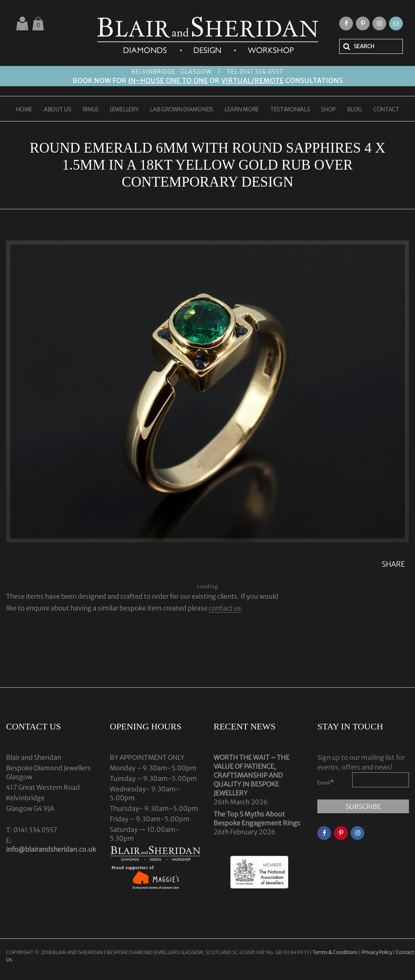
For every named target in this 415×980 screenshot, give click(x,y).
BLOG (355, 110)
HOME (24, 110)
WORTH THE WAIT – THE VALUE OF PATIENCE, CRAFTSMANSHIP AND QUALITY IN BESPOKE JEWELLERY (251, 775)
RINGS (91, 110)
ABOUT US (58, 110)
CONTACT (386, 110)
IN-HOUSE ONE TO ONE (168, 81)
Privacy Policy (377, 952)
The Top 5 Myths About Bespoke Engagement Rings (257, 818)
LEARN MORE (242, 110)
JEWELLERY (124, 110)
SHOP (328, 110)
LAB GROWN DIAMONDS (182, 110)
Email (326, 782)
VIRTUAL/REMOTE (252, 81)
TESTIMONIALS (290, 110)
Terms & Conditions (336, 952)
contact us (225, 608)
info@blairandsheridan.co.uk (51, 849)
